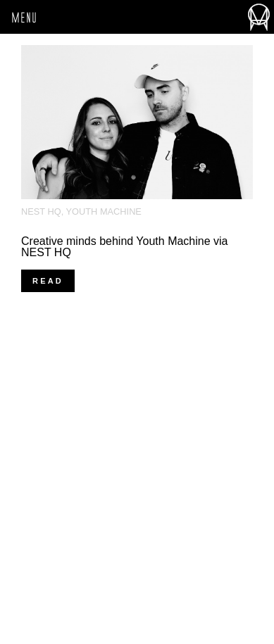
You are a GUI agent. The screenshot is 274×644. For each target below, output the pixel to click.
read (48, 281)
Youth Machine (104, 211)
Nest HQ (41, 211)
